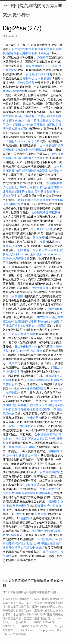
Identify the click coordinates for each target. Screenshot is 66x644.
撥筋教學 (36, 405)
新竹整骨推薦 (26, 83)
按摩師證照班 (21, 259)
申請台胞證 (29, 447)
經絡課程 (18, 91)
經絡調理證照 (45, 380)
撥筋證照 (54, 501)
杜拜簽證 (52, 66)
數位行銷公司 (21, 351)
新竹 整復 (15, 493)
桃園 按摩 (15, 447)
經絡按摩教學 (29, 53)
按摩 (20, 204)
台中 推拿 (12, 455)
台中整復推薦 (40, 288)
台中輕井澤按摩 (50, 472)
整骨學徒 (29, 78)
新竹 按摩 (9, 120)
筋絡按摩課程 (11, 53)
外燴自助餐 (47, 489)
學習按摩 (15, 548)
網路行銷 (35, 321)
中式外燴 (43, 317)
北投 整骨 (23, 250)
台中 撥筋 (48, 405)
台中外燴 (27, 125)
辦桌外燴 (53, 192)
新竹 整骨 (33, 120)
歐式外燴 (12, 254)
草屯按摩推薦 (21, 506)
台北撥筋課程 (46, 539)
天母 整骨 (56, 409)
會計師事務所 (26, 158)
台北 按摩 (33, 141)
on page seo (50, 254)
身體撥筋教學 (41, 409)
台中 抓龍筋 (14, 125)
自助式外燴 (42, 49)
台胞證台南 (10, 158)
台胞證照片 (22, 321)
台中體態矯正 (40, 212)
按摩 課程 (41, 514)
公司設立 (36, 250)
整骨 (43, 242)
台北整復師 (38, 200)
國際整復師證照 (36, 66)
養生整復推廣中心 (26, 347)
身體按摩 (43, 58)
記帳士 (55, 367)
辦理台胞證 (54, 116)
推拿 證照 (15, 192)
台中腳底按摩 (43, 78)
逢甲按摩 (48, 552)
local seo (21, 141)
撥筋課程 (37, 531)
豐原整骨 (55, 212)
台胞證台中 (56, 317)
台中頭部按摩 (52, 531)
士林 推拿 (46, 120)
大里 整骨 (9, 141)
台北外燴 (32, 74)
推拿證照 (42, 171)
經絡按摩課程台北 (17, 543)
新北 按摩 (56, 49)
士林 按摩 (33, 187)
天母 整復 (40, 192)
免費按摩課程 (20, 129)
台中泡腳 (8, 116)
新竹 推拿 (28, 192)
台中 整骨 (18, 296)
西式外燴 (43, 53)
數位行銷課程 (11, 535)
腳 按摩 (16, 171)
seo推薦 (26, 326)
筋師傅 (13, 246)
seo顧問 (40, 158)
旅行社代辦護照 (24, 116)
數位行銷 (12, 384)
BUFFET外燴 (45, 229)
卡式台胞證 (46, 187)
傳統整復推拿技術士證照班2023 (26, 150)
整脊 (19, 514)
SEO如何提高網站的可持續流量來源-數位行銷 (33, 10)
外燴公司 (43, 74)
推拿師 (16, 409)
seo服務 (39, 439)
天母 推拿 (40, 125)
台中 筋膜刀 (39, 326)
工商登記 (53, 401)
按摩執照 (52, 125)
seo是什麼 (24, 200)
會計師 (23, 455)
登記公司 (8, 321)
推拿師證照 (13, 326)
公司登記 (41, 116)
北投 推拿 (24, 426)
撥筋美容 (45, 493)
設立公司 (15, 363)
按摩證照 (33, 418)
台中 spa (48, 250)
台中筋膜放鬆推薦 (23, 49)
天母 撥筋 (30, 380)
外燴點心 (47, 321)
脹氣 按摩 (40, 506)
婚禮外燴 (27, 409)
